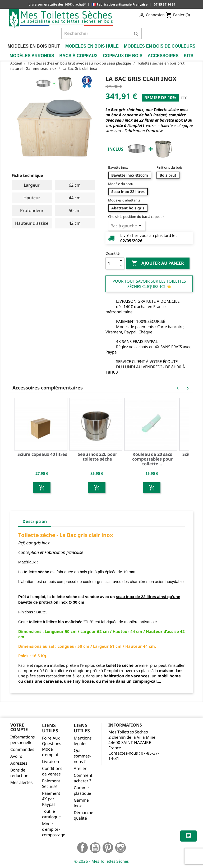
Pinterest (108, 848)
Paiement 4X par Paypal (51, 799)
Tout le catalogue (51, 814)
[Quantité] (112, 263)
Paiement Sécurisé (51, 784)
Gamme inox (81, 803)
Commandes (22, 749)
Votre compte (19, 727)
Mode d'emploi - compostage (54, 829)
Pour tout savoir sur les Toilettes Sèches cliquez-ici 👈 (149, 284)
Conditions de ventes (52, 771)
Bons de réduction (19, 773)
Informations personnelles (22, 740)
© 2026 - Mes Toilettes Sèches (101, 861)
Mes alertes (21, 782)
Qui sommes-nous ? (82, 756)
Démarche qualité (84, 815)
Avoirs (16, 756)
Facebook (82, 848)
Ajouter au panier (158, 263)
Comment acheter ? (83, 778)
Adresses (19, 763)
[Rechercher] (101, 33)
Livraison (50, 762)
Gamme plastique (82, 791)
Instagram (121, 848)
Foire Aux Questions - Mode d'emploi (53, 746)
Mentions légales (83, 741)
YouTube (95, 848)
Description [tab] (35, 521)
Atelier (80, 768)
